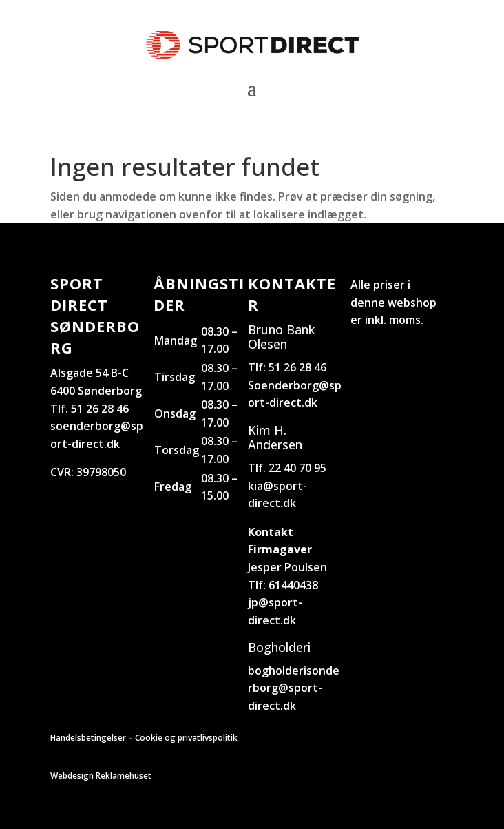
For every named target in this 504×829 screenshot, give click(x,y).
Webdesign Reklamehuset (101, 776)
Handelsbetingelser (88, 738)
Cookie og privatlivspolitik (186, 738)
